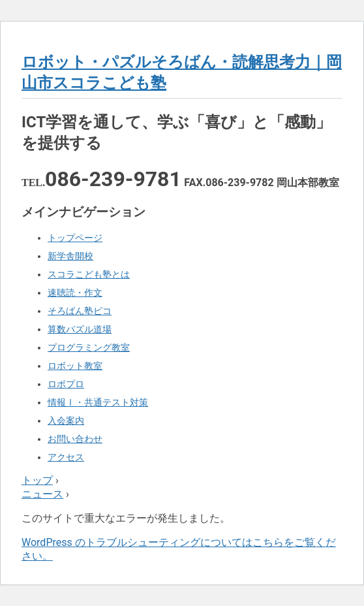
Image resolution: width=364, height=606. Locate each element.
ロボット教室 (75, 366)
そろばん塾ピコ (80, 311)
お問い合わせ (75, 439)
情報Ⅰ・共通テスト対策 (98, 402)
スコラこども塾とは (89, 274)
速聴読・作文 (75, 293)
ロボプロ (66, 384)
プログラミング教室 (89, 347)
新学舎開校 (70, 256)
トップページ (75, 238)
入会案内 (66, 421)
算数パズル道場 (80, 329)
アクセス (66, 457)
